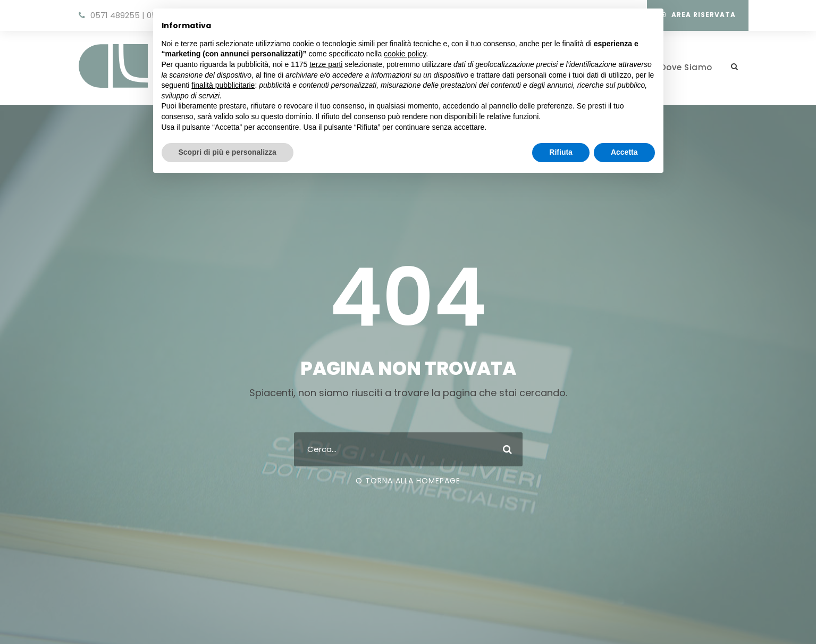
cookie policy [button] (405, 54)
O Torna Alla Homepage (408, 481)
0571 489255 (115, 15)
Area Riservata (698, 15)
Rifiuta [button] (561, 152)
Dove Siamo (686, 67)
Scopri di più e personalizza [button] (228, 152)
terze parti (326, 64)
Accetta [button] (624, 152)
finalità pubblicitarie (223, 85)
